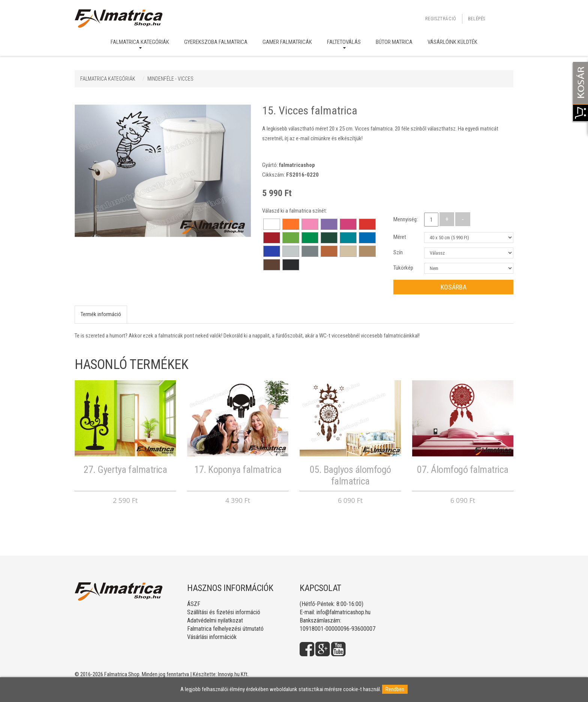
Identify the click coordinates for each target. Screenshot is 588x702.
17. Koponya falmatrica (238, 469)
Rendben (395, 689)
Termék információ (101, 314)
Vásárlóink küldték (452, 42)
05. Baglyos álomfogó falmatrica (350, 475)
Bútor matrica (394, 42)
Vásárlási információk (212, 637)
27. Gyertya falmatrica (125, 469)
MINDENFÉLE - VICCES (170, 79)
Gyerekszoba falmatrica (216, 42)
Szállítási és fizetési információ (224, 612)
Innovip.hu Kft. (233, 674)
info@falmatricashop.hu (343, 612)
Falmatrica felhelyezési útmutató (225, 629)
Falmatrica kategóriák (140, 42)
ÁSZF (194, 604)
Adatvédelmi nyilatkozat (215, 620)
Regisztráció (441, 19)
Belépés (477, 19)
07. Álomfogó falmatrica (463, 469)
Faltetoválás (344, 42)
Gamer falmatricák (287, 42)
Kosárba (454, 287)
